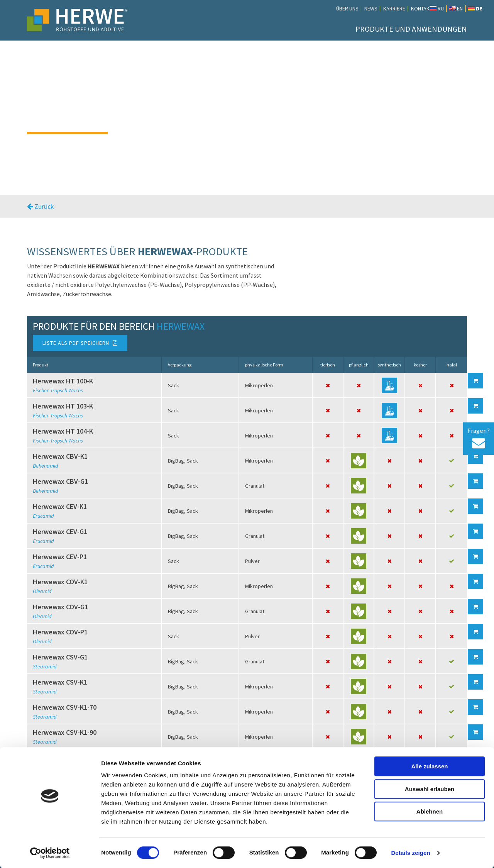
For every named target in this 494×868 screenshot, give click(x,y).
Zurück (41, 206)
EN (456, 8)
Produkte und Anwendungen (411, 29)
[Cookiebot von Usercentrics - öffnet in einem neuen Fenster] (50, 853)
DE (475, 8)
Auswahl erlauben (430, 789)
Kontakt (422, 8)
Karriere (394, 8)
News (371, 8)
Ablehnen (430, 811)
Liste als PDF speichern (80, 343)
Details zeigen (410, 853)
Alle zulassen (429, 766)
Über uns (347, 8)
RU (437, 8)
